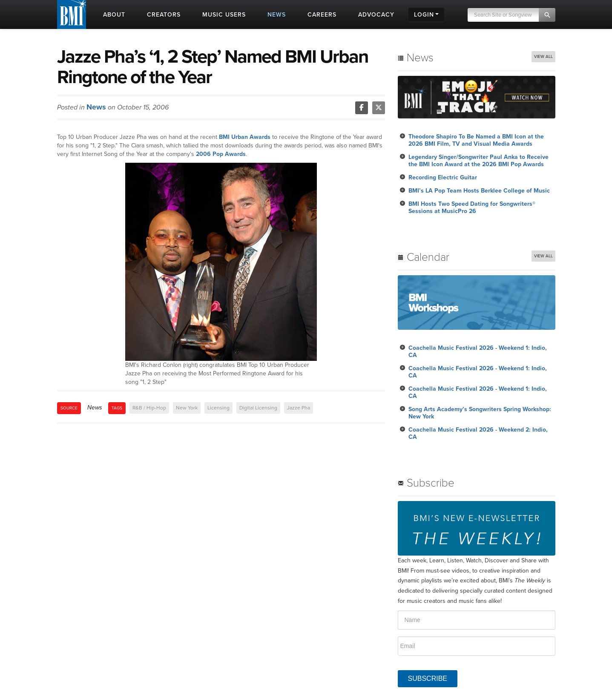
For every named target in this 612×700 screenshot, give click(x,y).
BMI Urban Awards (245, 137)
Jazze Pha (299, 408)
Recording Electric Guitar (443, 177)
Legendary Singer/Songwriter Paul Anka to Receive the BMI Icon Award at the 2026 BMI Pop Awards (478, 161)
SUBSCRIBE (428, 678)
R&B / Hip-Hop (149, 408)
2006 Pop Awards (221, 154)
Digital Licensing (258, 408)
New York (187, 408)
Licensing (218, 408)
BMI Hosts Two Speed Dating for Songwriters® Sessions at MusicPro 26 (472, 207)
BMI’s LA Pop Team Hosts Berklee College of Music (479, 191)
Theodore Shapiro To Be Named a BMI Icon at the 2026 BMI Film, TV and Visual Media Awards (476, 140)
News (96, 107)
